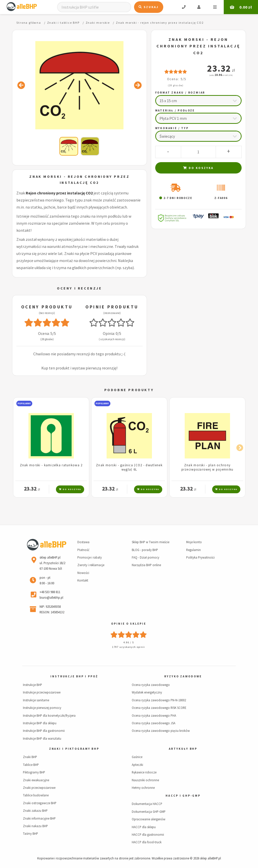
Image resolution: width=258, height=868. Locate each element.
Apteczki (137, 765)
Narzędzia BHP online (146, 565)
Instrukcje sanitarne (36, 700)
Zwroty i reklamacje (91, 565)
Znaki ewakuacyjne (36, 780)
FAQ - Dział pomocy (146, 557)
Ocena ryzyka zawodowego (151, 685)
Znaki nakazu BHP (35, 826)
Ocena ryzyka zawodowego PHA (154, 715)
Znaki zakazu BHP (35, 811)
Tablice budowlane (36, 795)
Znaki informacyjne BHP (39, 818)
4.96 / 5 (129, 642)
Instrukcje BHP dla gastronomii (44, 731)
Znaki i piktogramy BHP (74, 749)
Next (238, 447)
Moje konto (194, 542)
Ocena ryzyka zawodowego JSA (154, 723)
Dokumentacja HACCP (147, 804)
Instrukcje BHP (33, 685)
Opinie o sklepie (128, 624)
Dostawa (83, 542)
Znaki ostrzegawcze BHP (40, 803)
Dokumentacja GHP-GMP (149, 812)
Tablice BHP (31, 765)
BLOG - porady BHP (145, 550)
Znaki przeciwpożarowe (39, 788)
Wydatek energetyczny (147, 692)
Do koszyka (198, 168)
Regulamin (193, 550)
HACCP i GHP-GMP (183, 796)
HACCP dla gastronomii (148, 834)
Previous (20, 447)
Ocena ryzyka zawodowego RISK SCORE (159, 708)
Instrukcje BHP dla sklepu (40, 723)
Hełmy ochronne (143, 788)
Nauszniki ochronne (145, 780)
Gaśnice (137, 757)
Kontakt (83, 580)
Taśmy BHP (30, 833)
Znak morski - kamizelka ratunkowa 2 (51, 465)
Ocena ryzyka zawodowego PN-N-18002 (159, 700)
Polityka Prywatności (200, 557)
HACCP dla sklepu (144, 827)
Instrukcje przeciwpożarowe (42, 692)
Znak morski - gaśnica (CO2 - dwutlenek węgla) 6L (129, 467)
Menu (215, 7)
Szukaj (149, 7)
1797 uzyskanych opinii (128, 647)
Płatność (83, 550)
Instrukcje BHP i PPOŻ (74, 676)
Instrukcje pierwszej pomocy (42, 708)
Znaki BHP (30, 757)
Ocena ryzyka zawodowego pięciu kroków (161, 731)
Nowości (83, 573)
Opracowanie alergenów (149, 819)
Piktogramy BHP (34, 772)
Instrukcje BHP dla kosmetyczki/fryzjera (49, 715)
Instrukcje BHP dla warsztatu (42, 738)
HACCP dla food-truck (147, 842)
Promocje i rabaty (90, 557)
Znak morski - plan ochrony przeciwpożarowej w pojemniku (207, 467)
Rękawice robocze (144, 772)
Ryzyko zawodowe (183, 676)
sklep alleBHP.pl (211, 858)
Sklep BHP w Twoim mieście (151, 542)
